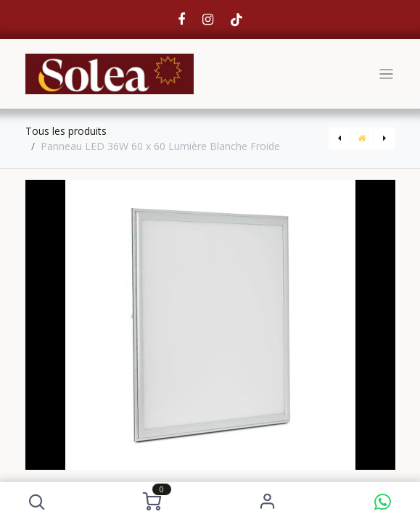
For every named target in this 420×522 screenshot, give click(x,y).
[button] (37, 502)
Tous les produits (66, 131)
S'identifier (267, 502)
